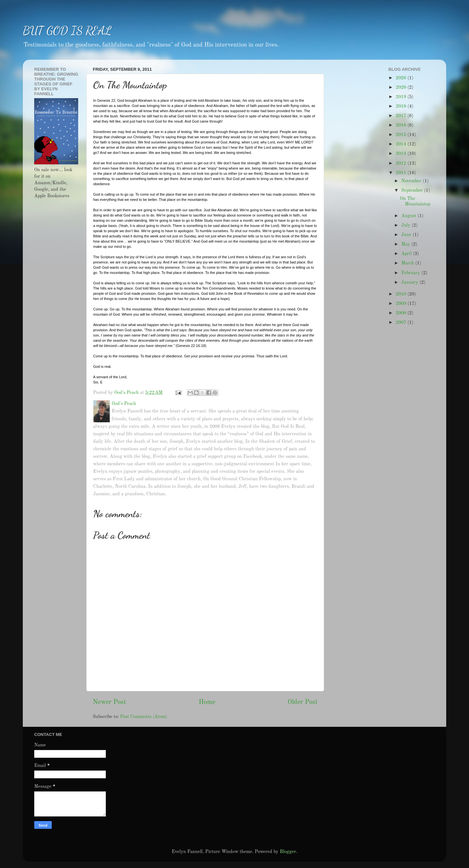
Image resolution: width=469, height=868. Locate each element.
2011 (402, 173)
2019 (402, 97)
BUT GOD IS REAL (67, 30)
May (406, 244)
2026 (402, 78)
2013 (402, 154)
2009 (402, 304)
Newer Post (109, 702)
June (407, 235)
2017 (402, 116)
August (409, 216)
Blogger (288, 852)
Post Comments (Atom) (144, 717)
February (411, 273)
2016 (402, 125)
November (412, 181)
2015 (402, 135)
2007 (402, 322)
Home (207, 702)
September (413, 190)
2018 (402, 106)
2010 (402, 294)
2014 (402, 144)
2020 (402, 87)
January (410, 282)
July (406, 225)
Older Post (303, 702)
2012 (402, 163)
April (407, 254)
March (408, 263)
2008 (402, 313)
